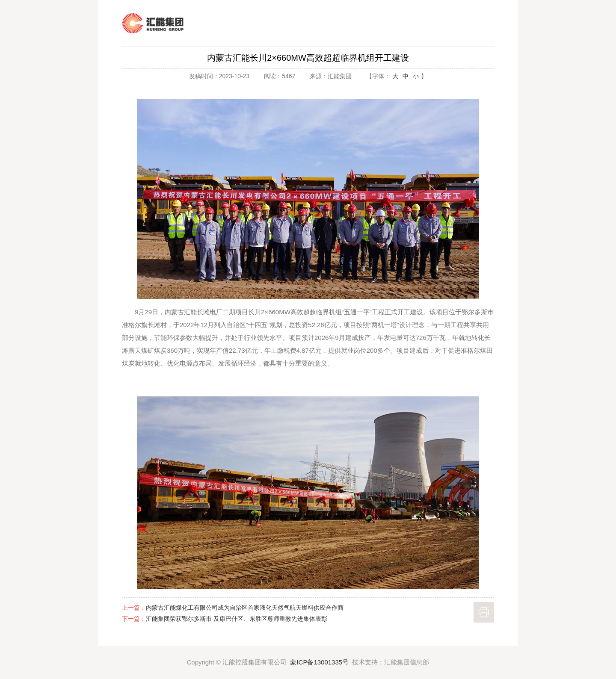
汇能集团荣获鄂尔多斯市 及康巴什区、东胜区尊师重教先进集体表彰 (237, 619)
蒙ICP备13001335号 (319, 662)
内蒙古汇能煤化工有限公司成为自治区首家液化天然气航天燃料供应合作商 (245, 608)
